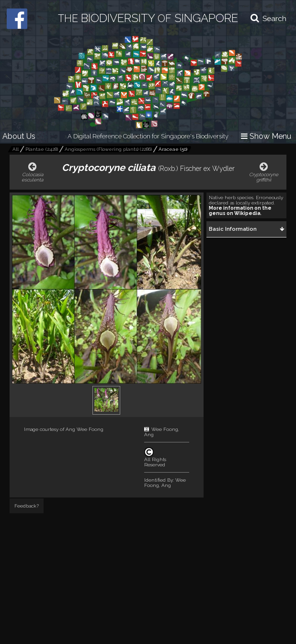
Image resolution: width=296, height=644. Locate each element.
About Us (19, 136)
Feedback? (27, 506)
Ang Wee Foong (85, 429)
